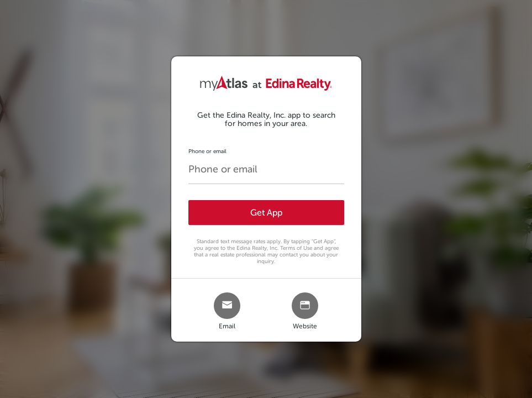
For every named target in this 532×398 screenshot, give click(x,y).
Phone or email (207, 151)
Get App (266, 213)
